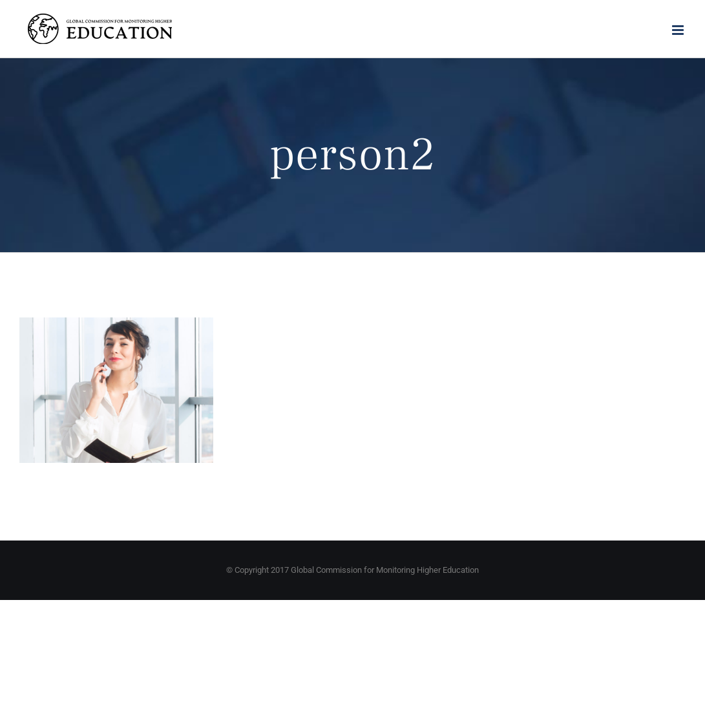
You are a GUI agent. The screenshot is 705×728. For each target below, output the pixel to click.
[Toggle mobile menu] (679, 30)
